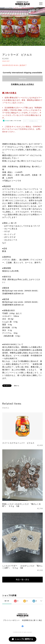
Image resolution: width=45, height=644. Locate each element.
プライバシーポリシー (11, 620)
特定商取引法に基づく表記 (32, 620)
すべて (7, 601)
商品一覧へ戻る (22, 580)
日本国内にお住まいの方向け (22, 84)
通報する (16, 386)
